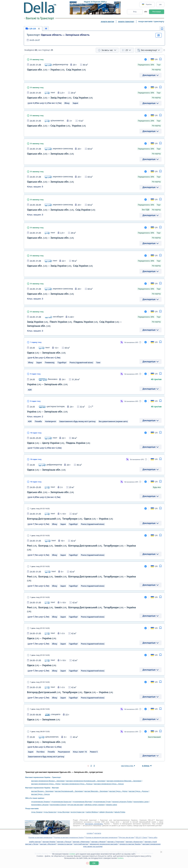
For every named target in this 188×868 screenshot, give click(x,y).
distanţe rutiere (112, 805)
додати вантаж (107, 22)
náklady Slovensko (106, 812)
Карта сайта (153, 837)
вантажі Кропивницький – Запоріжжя (69, 791)
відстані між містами (75, 805)
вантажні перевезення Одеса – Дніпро (46, 784)
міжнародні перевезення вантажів (104, 844)
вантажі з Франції (99, 842)
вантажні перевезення (151, 844)
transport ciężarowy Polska (122, 802)
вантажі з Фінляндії (48, 844)
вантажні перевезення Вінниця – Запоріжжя (48, 781)
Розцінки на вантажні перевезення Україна (69, 837)
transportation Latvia (141, 802)
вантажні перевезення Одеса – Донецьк (77, 784)
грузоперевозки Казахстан (61, 802)
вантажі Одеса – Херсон (41, 794)
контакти (98, 833)
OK (94, 863)
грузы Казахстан (50, 812)
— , (56, 70)
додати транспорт (126, 22)
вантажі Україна (49, 842)
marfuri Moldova (92, 812)
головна (90, 833)
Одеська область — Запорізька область (58, 35)
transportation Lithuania (40, 805)
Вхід (135, 12)
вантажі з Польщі (64, 842)
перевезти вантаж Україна (130, 844)
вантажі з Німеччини (81, 842)
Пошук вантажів (32, 808)
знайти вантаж (35, 842)
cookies (72, 854)
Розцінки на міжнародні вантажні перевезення (101, 837)
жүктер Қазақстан (78, 812)
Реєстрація (157, 12)
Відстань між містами (127, 837)
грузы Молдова (63, 812)
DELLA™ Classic (141, 837)
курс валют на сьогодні (93, 846)
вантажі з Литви (32, 844)
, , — (70, 519)
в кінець (146, 766)
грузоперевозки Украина (41, 802)
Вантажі (55, 788)
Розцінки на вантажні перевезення (40, 837)
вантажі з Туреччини (116, 842)
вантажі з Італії (151, 842)
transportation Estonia (58, 805)
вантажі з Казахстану (134, 842)
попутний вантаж (81, 844)
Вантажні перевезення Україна (38, 777)
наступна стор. (127, 766)
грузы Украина (37, 812)
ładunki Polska (120, 812)
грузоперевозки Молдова (82, 802)
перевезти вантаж (65, 844)
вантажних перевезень (94, 824)
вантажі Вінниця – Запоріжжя (42, 791)
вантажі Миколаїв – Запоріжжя (96, 791)
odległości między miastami (95, 805)
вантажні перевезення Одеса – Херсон (109, 784)
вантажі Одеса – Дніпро (118, 791)
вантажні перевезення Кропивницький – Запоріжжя (86, 781)
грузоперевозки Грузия (102, 802)
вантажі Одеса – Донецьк (139, 791)
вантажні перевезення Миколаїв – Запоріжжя (124, 781)
